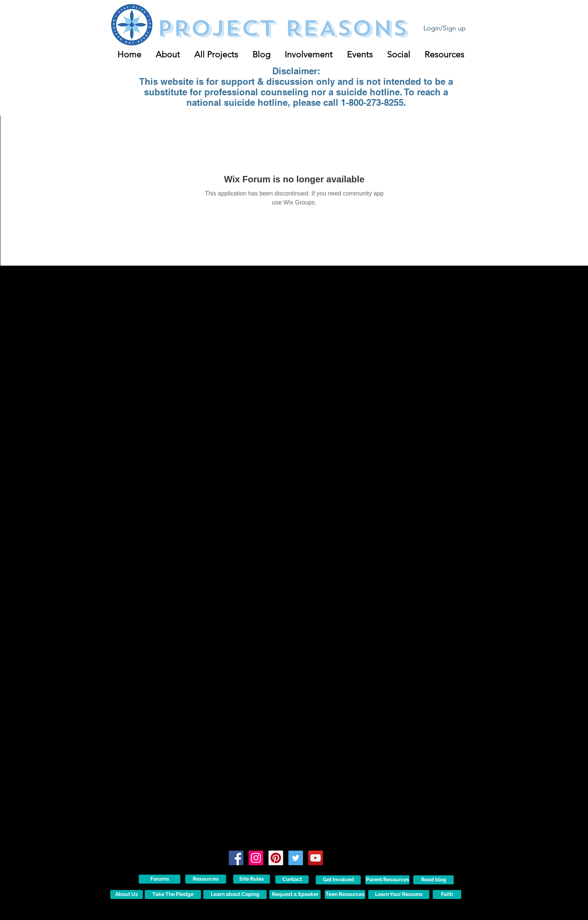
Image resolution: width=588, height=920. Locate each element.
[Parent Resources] (387, 880)
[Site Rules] (252, 879)
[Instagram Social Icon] (256, 858)
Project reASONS (282, 28)
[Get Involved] (338, 880)
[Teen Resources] (345, 894)
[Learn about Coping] (235, 894)
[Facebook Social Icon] (236, 858)
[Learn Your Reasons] (399, 894)
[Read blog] (433, 880)
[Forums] (160, 879)
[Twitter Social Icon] (296, 858)
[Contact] (292, 879)
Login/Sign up (445, 28)
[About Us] (127, 894)
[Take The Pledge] (173, 894)
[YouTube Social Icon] (316, 858)
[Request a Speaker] (295, 894)
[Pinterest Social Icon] (276, 858)
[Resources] (206, 879)
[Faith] (447, 894)
